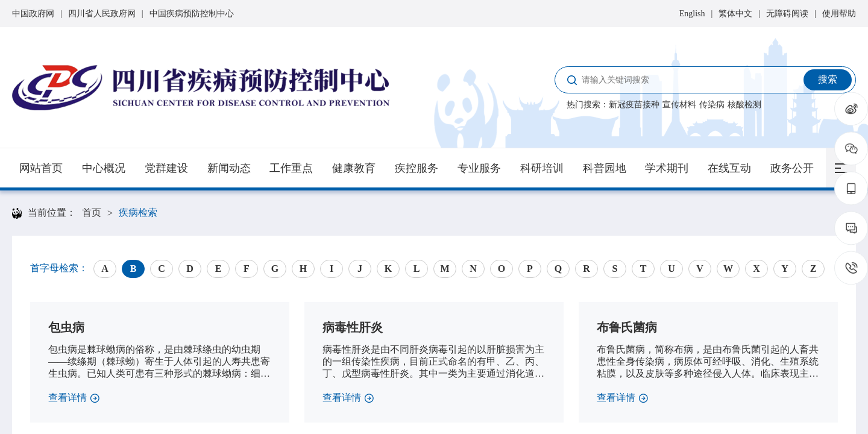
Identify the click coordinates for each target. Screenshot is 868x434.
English (692, 14)
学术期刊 (667, 168)
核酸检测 (744, 105)
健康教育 (354, 168)
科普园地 (605, 168)
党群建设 (166, 168)
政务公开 (792, 168)
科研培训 (542, 168)
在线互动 (729, 168)
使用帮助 (839, 14)
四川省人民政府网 (102, 14)
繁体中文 (735, 14)
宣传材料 (679, 105)
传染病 (712, 105)
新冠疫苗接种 (634, 105)
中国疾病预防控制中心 (192, 14)
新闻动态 (229, 168)
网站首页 (41, 168)
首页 (92, 212)
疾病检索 (138, 212)
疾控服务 (417, 168)
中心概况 (104, 168)
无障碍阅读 (787, 14)
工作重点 (291, 168)
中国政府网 (33, 14)
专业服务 (479, 168)
